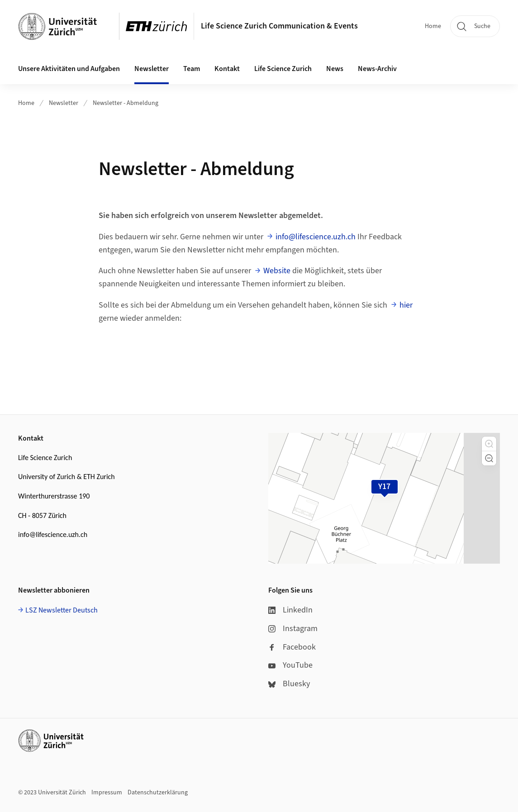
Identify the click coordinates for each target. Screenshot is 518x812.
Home (433, 26)
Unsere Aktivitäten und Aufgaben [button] (69, 69)
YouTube (290, 665)
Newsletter (64, 103)
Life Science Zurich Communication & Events (279, 26)
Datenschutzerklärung (158, 793)
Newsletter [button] (152, 69)
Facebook (292, 647)
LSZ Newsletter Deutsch (62, 610)
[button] (489, 444)
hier (406, 305)
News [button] (335, 69)
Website (277, 271)
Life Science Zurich (283, 69)
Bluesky (289, 684)
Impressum (107, 793)
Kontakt (227, 69)
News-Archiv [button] (377, 69)
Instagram (293, 629)
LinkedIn (290, 610)
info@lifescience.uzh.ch (316, 237)
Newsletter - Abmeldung (126, 103)
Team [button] (192, 69)
